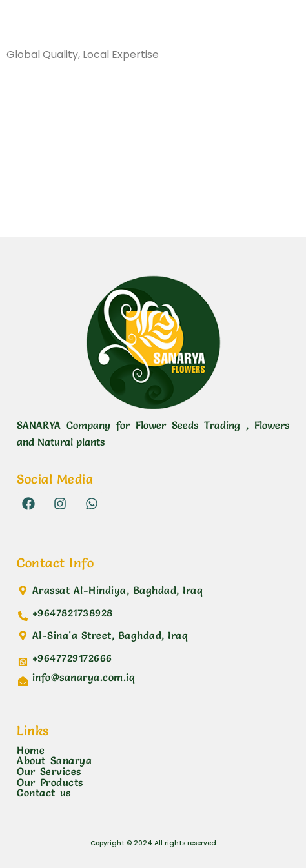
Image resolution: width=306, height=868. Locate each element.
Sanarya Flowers (74, 28)
